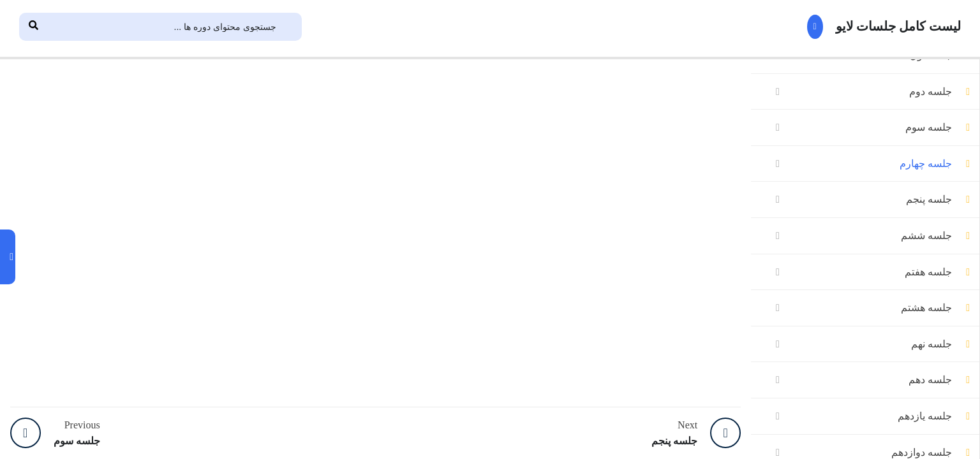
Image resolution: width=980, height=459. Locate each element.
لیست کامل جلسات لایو (872, 27)
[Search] (33, 27)
